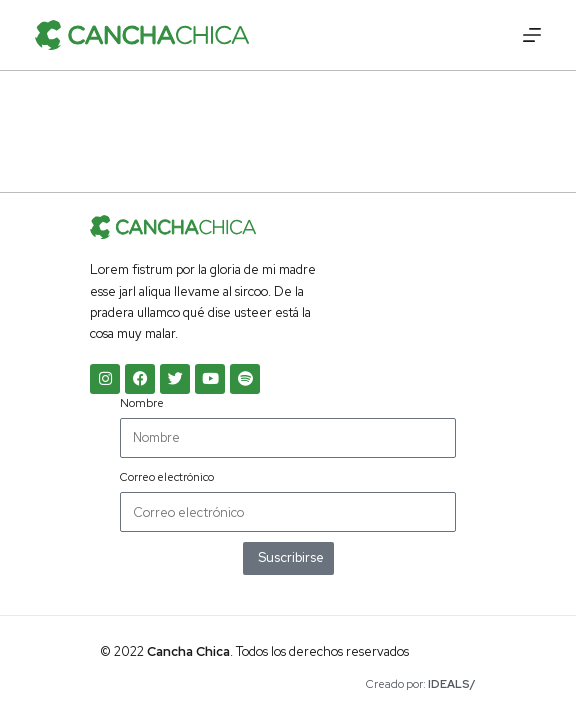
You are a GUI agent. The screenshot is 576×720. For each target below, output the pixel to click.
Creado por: (421, 684)
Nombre (142, 403)
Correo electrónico (167, 477)
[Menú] (532, 35)
